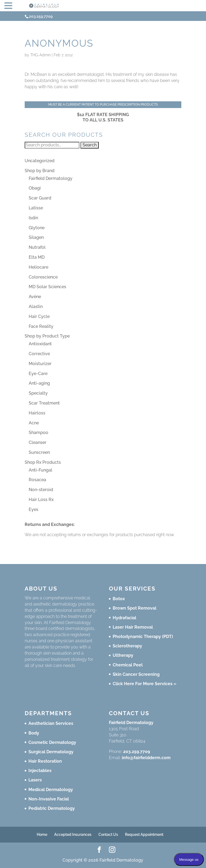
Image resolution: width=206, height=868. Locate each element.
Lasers (35, 780)
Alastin (36, 307)
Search (90, 145)
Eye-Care (38, 374)
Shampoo (38, 433)
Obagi (35, 188)
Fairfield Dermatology (51, 178)
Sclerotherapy (127, 646)
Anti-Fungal (41, 470)
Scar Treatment (44, 403)
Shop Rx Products (43, 462)
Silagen (36, 237)
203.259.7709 (137, 752)
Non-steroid (41, 490)
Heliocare (38, 267)
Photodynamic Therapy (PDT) (143, 637)
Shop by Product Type (47, 336)
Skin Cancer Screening (136, 674)
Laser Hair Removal (133, 627)
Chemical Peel (128, 665)
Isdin (33, 218)
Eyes (34, 509)
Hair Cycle (39, 316)
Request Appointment (144, 834)
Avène (35, 297)
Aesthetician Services (51, 723)
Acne (34, 423)
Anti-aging (39, 383)
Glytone (37, 228)
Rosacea (37, 480)
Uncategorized (40, 161)
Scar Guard (40, 198)
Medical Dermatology (51, 790)
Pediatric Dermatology (52, 808)
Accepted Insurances (73, 834)
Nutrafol (37, 247)
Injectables (40, 771)
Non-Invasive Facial (49, 799)
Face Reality (41, 326)
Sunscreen (39, 452)
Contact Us (108, 834)
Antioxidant (40, 344)
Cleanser (38, 442)
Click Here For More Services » (144, 684)
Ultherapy (123, 655)
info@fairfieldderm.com (146, 758)
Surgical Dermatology (51, 752)
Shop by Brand (40, 171)
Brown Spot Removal (135, 608)
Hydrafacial (124, 618)
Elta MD (37, 257)
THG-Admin (41, 55)
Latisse (36, 208)
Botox (119, 599)
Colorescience (43, 277)
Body (34, 733)
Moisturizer (40, 364)
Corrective (39, 354)
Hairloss (37, 413)
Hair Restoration (45, 761)
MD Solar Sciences (47, 287)
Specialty (38, 393)
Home (42, 834)
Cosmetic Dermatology (52, 742)
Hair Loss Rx (41, 500)
